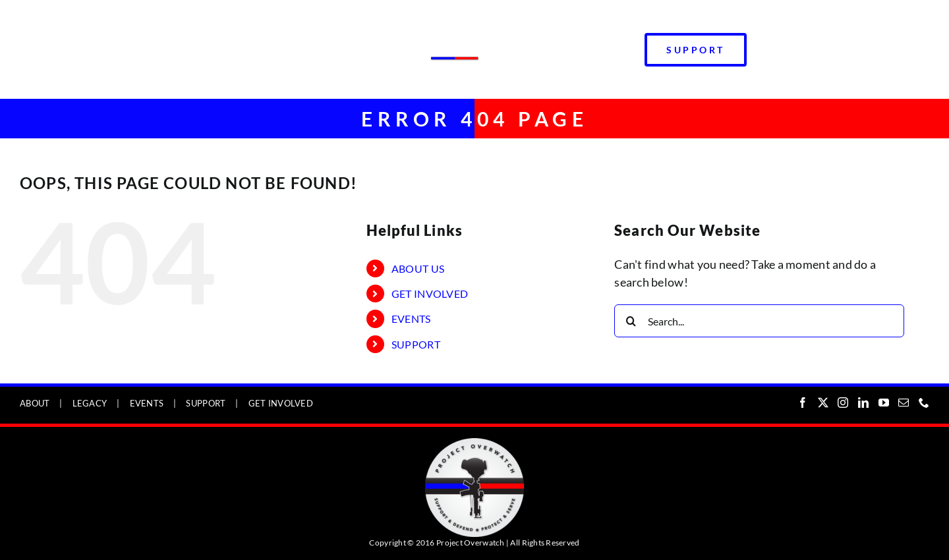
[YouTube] (884, 403)
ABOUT (35, 403)
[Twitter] (823, 403)
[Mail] (904, 403)
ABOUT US (418, 268)
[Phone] (924, 403)
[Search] (631, 321)
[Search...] (759, 321)
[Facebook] (803, 403)
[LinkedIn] (863, 403)
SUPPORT (416, 344)
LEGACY (90, 403)
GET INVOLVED (430, 294)
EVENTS (411, 319)
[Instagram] (843, 403)
